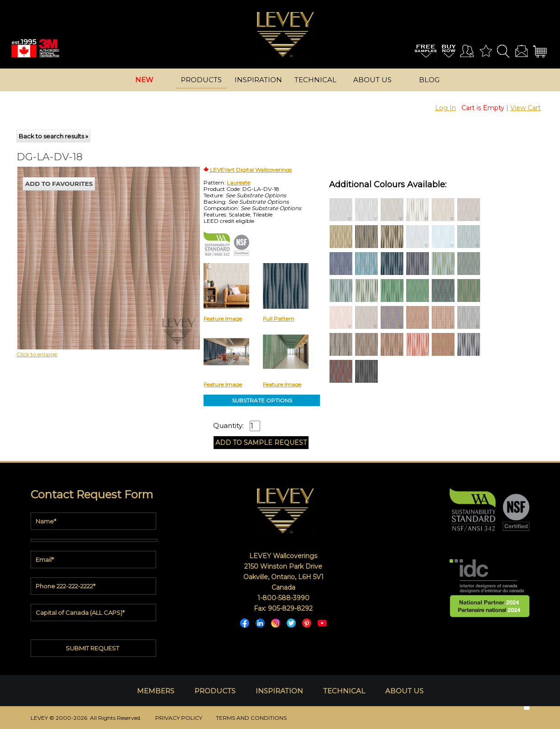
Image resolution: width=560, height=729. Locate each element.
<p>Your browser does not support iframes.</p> (92, 247)
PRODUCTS (215, 691)
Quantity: (228, 426)
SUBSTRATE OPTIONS (262, 400)
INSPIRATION (279, 691)
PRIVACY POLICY (179, 718)
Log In (445, 108)
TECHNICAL (344, 691)
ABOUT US (404, 691)
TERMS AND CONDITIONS (251, 718)
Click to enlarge (37, 354)
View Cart (526, 108)
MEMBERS (156, 691)
